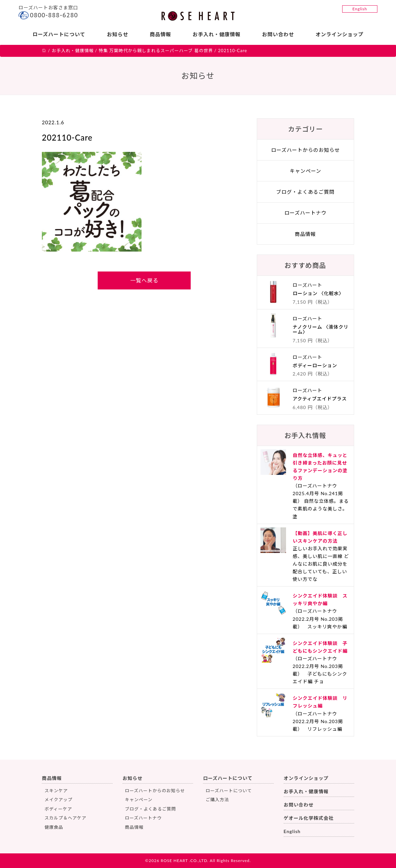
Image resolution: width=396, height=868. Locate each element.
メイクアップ (58, 800)
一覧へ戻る (144, 280)
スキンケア (56, 791)
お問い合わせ (278, 34)
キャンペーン (305, 171)
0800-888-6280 (54, 15)
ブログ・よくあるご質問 (305, 192)
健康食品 (54, 827)
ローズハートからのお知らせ (305, 150)
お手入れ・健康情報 (217, 34)
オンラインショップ (340, 34)
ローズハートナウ (305, 213)
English (360, 9)
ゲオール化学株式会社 (309, 818)
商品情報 (160, 34)
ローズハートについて (59, 34)
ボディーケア (58, 809)
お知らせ (118, 34)
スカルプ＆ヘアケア (65, 818)
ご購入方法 (217, 800)
